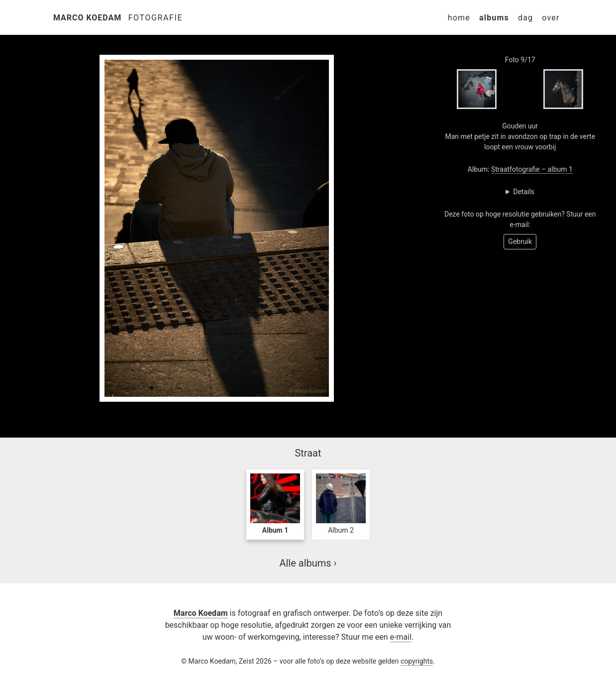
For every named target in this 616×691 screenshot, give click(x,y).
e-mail (401, 637)
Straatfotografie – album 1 (532, 169)
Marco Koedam (87, 18)
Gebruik (520, 241)
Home (459, 18)
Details (524, 192)
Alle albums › (308, 563)
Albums (494, 18)
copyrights (417, 661)
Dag (525, 18)
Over (551, 18)
